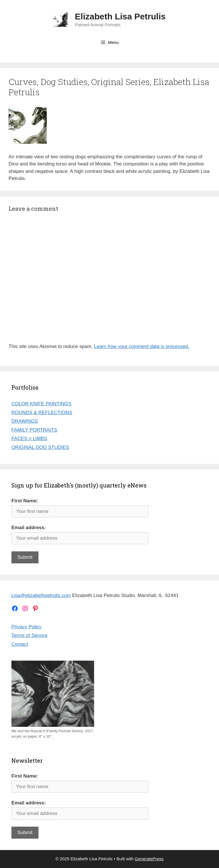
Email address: (29, 528)
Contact (20, 644)
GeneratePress (149, 859)
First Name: (25, 501)
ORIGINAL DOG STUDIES (40, 447)
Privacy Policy (27, 627)
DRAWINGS (25, 421)
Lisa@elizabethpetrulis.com (41, 595)
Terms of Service (30, 635)
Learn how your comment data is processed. (142, 346)
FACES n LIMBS (29, 439)
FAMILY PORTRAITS (34, 430)
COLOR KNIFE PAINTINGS (41, 404)
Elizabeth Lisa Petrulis (120, 16)
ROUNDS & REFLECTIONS (42, 413)
